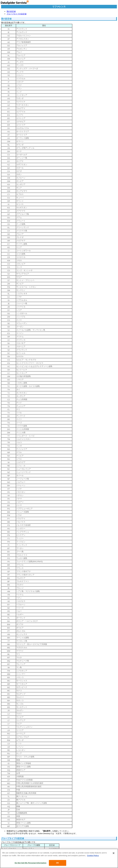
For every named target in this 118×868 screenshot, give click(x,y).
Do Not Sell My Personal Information (31, 863)
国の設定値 (11, 11)
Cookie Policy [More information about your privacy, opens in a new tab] (93, 856)
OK (57, 863)
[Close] (114, 853)
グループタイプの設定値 (17, 14)
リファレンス (59, 7)
